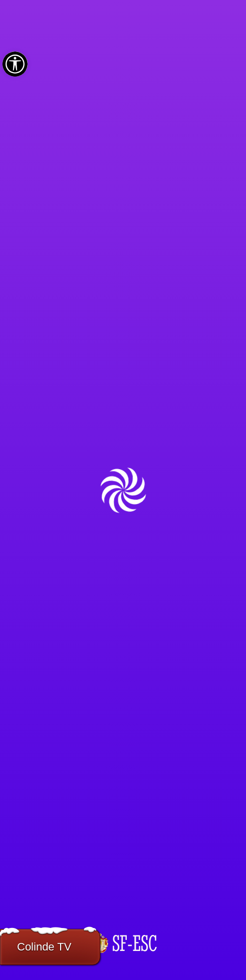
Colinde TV (44, 947)
